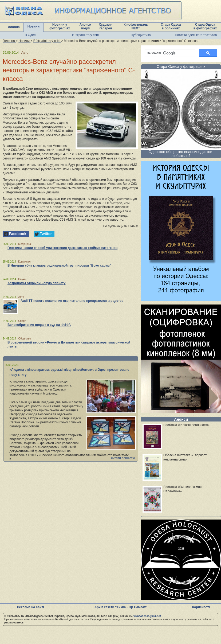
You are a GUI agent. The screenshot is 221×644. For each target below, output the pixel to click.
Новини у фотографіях (60, 26)
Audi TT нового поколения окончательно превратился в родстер (72, 301)
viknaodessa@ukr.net (147, 616)
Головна (13, 27)
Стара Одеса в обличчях (171, 26)
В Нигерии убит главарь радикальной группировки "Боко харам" (59, 266)
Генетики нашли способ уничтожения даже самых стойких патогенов (62, 248)
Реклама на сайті (31, 607)
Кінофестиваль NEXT (136, 26)
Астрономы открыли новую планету (37, 283)
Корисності (201, 607)
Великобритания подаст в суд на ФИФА (39, 325)
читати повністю (123, 458)
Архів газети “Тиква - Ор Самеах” (121, 607)
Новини (33, 26)
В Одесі (31, 35)
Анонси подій (85, 26)
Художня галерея (106, 26)
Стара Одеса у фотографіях (181, 67)
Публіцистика (141, 35)
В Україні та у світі (86, 35)
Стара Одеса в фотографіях (205, 26)
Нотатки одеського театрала (196, 35)
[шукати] (169, 53)
